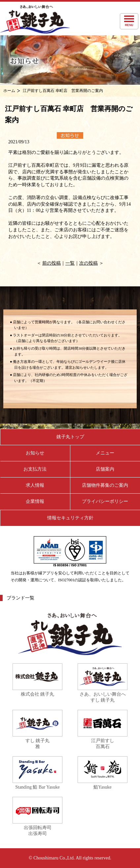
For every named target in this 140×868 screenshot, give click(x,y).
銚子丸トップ (70, 437)
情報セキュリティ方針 (70, 518)
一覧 (70, 263)
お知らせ (35, 453)
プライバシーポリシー (105, 501)
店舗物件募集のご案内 (105, 485)
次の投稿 (88, 263)
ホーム (9, 91)
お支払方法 (35, 469)
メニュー (105, 453)
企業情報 (35, 501)
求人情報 (35, 485)
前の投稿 (52, 263)
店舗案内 (105, 469)
